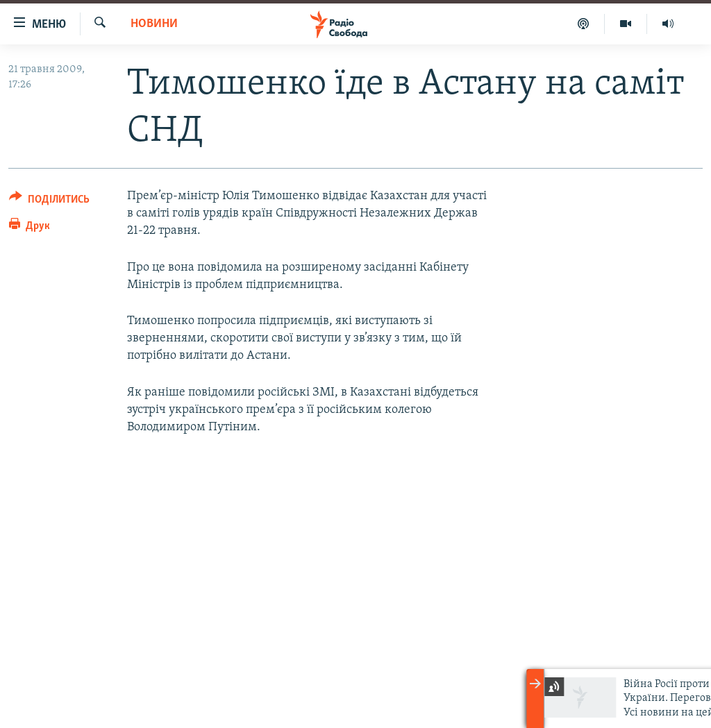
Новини (154, 24)
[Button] (49, 202)
